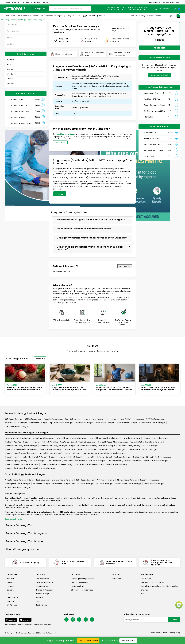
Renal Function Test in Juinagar (128, 484)
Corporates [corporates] (12, 590)
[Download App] (11, 620)
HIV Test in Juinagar (104, 484)
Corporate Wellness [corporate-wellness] (79, 583)
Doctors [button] (16, 2)
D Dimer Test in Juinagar (127, 480)
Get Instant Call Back (159, 72)
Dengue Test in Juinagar (39, 480)
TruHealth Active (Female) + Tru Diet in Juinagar (138, 446)
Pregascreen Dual (13, 20)
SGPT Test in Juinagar (156, 419)
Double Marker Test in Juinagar (152, 423)
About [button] (7, 2)
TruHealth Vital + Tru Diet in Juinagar (72, 438)
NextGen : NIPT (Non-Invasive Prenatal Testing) (153, 97)
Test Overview (13, 31)
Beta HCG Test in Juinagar (16, 423)
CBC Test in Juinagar (14, 419)
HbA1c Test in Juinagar (104, 423)
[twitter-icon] (73, 620)
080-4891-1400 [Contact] (139, 10)
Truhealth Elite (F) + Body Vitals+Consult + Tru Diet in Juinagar (31, 468)
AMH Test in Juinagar (84, 423)
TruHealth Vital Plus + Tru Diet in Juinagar (22, 442)
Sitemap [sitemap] (145, 590)
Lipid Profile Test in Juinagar (132, 419)
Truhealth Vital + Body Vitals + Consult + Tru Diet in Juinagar (115, 438)
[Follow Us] (66, 620)
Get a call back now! (88, 640)
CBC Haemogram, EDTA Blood (154, 108)
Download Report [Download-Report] (154, 16)
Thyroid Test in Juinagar (127, 423)
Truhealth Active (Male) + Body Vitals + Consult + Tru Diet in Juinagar (34, 450)
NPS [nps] (143, 594)
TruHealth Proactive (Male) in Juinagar (21, 446)
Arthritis (10, 74)
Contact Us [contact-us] (146, 579)
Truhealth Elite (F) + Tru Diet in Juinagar (57, 465)
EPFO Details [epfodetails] (12, 605)
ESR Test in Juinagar (33, 419)
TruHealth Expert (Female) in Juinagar (21, 453)
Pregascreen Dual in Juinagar (33, 20)
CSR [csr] (8, 594)
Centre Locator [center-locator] (42, 579)
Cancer (10, 79)
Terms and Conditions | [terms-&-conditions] (160, 633)
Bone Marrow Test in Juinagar (17, 488)
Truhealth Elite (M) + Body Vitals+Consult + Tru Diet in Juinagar (102, 465)
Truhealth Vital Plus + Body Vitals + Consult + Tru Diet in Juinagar (69, 442)
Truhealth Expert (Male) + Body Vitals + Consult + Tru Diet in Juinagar (76, 461)
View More (40, 359)
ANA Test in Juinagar (106, 480)
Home (2, 20)
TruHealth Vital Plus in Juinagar (156, 438)
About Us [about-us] (11, 579)
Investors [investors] (11, 583)
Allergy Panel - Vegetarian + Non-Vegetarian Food (152, 114)
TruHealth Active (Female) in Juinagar (146, 442)
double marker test (65, 134)
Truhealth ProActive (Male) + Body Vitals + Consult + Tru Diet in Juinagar (35, 457)
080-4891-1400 (128, 640)
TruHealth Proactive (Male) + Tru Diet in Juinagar (60, 453)
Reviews (11, 44)
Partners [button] (25, 2)
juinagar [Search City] (40, 9)
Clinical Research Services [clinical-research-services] (82, 590)
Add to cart (159, 47)
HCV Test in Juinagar (61, 484)
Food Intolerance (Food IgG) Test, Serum (154, 102)
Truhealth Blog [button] (153, 2)
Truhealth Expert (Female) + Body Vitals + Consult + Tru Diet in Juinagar (138, 461)
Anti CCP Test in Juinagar (83, 484)
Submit (174, 620)
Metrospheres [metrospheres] (118, 579)
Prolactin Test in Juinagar (16, 480)
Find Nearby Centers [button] (170, 2)
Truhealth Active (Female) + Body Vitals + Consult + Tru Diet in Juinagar (95, 450)
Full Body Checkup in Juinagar (17, 438)
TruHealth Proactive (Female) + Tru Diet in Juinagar (104, 453)
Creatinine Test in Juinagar (16, 427)
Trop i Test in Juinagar (54, 419)
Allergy (10, 64)
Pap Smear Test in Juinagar (61, 423)
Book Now (60, 194)
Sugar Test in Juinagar (149, 480)
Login (170, 16)
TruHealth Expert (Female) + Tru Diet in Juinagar (25, 461)
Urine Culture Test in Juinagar (78, 419)
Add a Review (125, 266)
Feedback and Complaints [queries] (152, 583)
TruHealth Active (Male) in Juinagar (113, 442)
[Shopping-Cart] (178, 16)
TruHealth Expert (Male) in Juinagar (142, 450)
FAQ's (10, 38)
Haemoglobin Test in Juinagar (18, 484)
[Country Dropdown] (163, 9)
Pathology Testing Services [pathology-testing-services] (83, 579)
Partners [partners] (10, 586)
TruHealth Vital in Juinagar (43, 438)
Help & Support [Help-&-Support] (163, 9)
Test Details (12, 25)
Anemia (10, 69)
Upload (100, 16)
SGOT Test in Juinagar (85, 480)
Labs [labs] (38, 601)
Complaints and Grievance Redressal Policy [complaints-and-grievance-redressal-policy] (160, 586)
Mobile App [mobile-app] (40, 598)
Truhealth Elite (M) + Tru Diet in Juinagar (22, 465)
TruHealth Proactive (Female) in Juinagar (57, 446)
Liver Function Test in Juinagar (105, 419)
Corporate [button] (36, 2)
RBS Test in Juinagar (41, 484)
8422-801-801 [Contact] (118, 10)
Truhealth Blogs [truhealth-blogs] (43, 594)
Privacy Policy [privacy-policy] (175, 633)
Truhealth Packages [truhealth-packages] (45, 590)
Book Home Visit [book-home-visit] (43, 586)
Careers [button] (46, 2)
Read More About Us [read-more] (13, 519)
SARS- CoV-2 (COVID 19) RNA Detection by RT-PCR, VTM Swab (155, 91)
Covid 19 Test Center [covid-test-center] (45, 583)
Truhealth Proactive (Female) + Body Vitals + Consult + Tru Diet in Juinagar (99, 457)
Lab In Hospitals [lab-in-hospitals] (77, 586)
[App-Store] (179, 9)
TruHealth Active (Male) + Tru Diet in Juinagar (96, 446)
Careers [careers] (10, 601)
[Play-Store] (176, 9)
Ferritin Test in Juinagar (154, 484)
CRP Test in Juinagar (38, 423)
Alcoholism (11, 59)
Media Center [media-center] (13, 598)
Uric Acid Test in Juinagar (63, 480)
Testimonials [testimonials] (42, 605)
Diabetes (11, 84)
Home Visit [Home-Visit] (89, 16)
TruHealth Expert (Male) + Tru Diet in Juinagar (152, 457)
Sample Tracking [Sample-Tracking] (138, 16)
